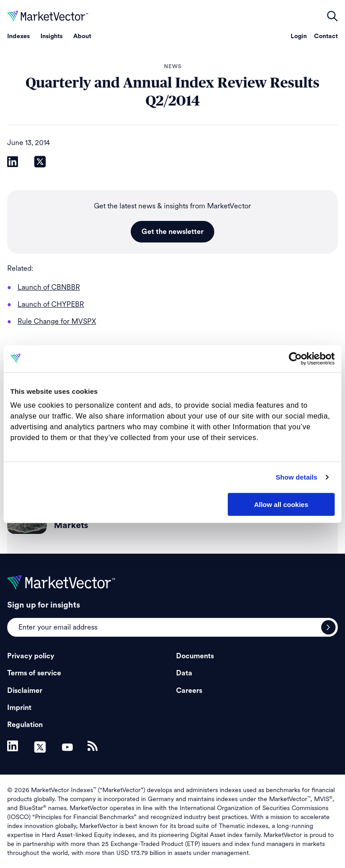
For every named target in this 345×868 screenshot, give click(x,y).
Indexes (18, 36)
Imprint (19, 708)
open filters (332, 16)
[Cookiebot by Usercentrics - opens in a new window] (295, 358)
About (82, 36)
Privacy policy (31, 656)
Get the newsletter (172, 232)
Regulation (25, 725)
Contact (326, 36)
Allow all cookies (281, 504)
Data (184, 673)
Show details (297, 477)
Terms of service (34, 673)
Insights (51, 36)
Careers (189, 691)
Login (299, 36)
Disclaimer (25, 691)
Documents (195, 656)
